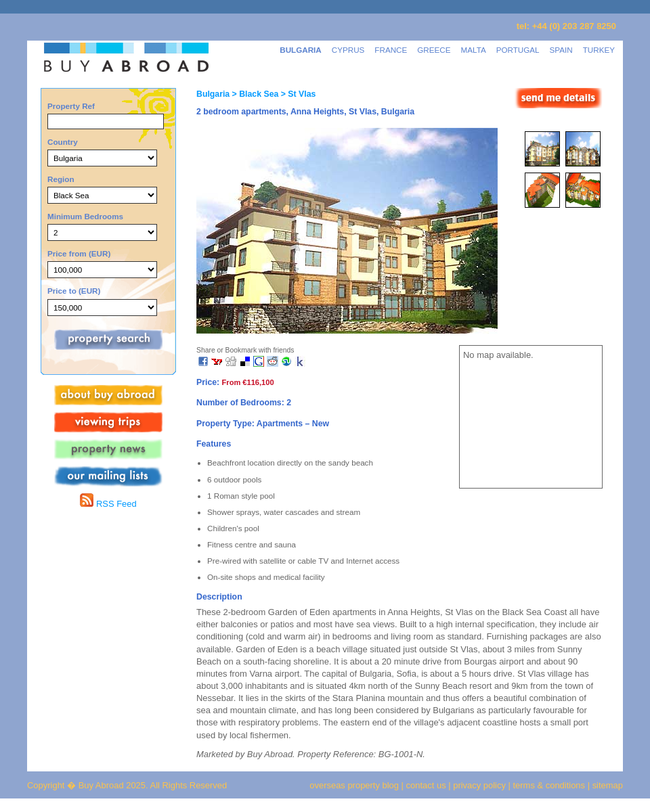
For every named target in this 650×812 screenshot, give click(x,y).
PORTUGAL (518, 50)
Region (61, 179)
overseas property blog (354, 785)
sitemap (606, 785)
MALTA (474, 50)
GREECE (434, 50)
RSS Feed (108, 504)
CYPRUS (348, 50)
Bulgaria (213, 94)
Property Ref (71, 106)
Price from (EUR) (79, 253)
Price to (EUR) (74, 291)
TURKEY (599, 50)
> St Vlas (297, 94)
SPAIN (561, 50)
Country (63, 142)
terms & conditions (550, 785)
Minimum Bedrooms (85, 216)
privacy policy (479, 785)
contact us (426, 785)
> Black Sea (254, 94)
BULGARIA (301, 50)
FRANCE (391, 50)
